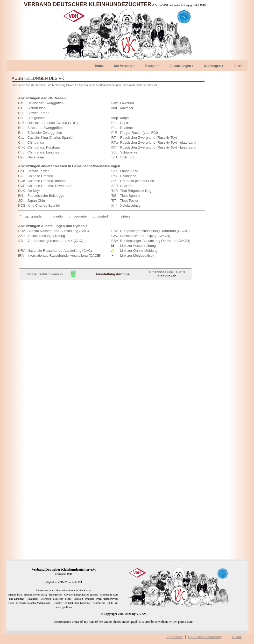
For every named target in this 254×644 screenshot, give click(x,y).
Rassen (151, 66)
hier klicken (167, 276)
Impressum (174, 637)
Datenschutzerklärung (205, 637)
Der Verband (123, 66)
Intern (238, 66)
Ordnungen (212, 66)
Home (99, 66)
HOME (237, 637)
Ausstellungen (180, 66)
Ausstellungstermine (112, 274)
